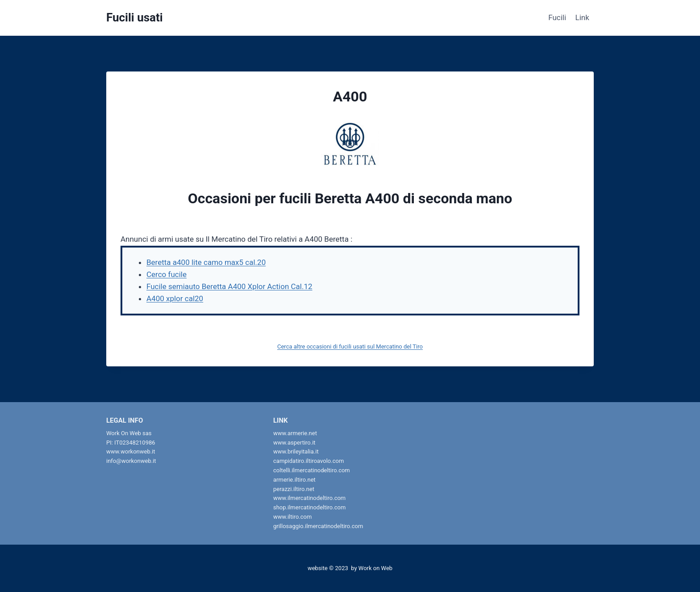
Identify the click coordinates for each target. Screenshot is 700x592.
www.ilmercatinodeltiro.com (309, 498)
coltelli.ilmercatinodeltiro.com (312, 470)
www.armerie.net (295, 433)
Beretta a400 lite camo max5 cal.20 (206, 262)
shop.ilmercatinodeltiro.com (309, 507)
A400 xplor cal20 (175, 298)
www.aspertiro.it (294, 443)
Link (582, 17)
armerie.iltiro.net (294, 480)
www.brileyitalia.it (296, 451)
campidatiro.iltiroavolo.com (308, 461)
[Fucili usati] (135, 18)
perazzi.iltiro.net (294, 489)
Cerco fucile (167, 274)
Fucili (557, 17)
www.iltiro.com (292, 517)
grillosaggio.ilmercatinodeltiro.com (318, 526)
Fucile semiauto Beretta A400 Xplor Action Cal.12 (229, 286)
